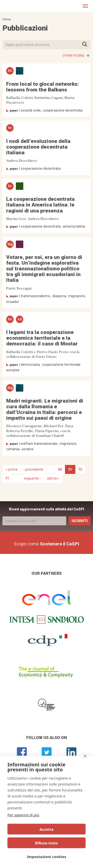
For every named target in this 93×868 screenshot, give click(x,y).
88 (60, 469)
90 (80, 469)
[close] (85, 756)
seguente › (32, 478)
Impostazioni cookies (46, 857)
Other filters (73, 56)
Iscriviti (80, 521)
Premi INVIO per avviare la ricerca (86, 45)
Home (7, 19)
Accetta (46, 829)
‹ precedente (33, 469)
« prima (12, 469)
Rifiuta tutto (46, 843)
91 (7, 478)
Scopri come (46, 544)
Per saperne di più (23, 815)
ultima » (53, 478)
